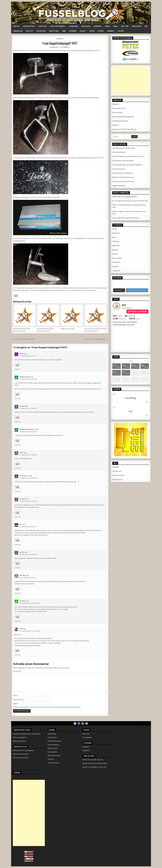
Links (146, 26)
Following (130, 316)
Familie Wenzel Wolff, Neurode (93, 760)
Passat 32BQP (117, 258)
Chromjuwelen (87, 737)
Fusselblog (131, 398)
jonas (22, 552)
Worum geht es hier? (119, 108)
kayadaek (86, 747)
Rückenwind (73, 31)
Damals (116, 26)
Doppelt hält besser (119, 186)
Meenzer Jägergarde (20, 737)
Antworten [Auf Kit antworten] (18, 545)
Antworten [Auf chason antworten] (18, 517)
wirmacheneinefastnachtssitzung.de (95, 763)
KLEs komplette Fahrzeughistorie (123, 117)
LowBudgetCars (18, 31)
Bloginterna (98, 26)
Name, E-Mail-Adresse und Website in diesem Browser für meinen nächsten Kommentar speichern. (48, 707)
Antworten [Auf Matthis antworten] (18, 593)
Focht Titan (125, 26)
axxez (22, 406)
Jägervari (115, 250)
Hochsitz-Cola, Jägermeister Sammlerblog (26, 734)
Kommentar (18, 671)
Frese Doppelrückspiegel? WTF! (60, 43)
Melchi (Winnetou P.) (27, 429)
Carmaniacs (111, 31)
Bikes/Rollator (86, 26)
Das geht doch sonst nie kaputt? (123, 161)
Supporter (116, 125)
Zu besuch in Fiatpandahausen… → (97, 339)
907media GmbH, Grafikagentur (23, 750)
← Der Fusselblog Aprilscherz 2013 (23, 339)
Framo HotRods (136, 26)
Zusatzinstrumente (119, 169)
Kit (21, 524)
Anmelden (116, 467)
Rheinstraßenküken (19, 741)
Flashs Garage (52, 748)
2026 (131, 361)
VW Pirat (92, 31)
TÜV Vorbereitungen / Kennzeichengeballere (127, 165)
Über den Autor (117, 113)
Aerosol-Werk (52, 737)
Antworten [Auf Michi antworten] (18, 369)
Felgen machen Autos (68, 329)
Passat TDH (29, 31)
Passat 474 (116, 262)
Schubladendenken (119, 152)
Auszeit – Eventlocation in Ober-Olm (94, 767)
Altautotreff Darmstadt (58, 26)
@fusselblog (127, 308)
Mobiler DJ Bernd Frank (20, 754)
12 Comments (66, 47)
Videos (118, 316)
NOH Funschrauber (54, 755)
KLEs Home (121, 31)
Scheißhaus (116, 271)
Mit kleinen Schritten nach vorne (123, 177)
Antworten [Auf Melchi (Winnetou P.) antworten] (18, 445)
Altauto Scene (43, 26)
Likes (134, 319)
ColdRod (107, 26)
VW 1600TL (83, 31)
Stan (21, 452)
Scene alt (60, 39)
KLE (21, 629)
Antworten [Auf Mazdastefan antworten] (18, 399)
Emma (114, 237)
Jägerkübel (116, 246)
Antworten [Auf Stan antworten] (18, 468)
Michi (22, 354)
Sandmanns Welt (53, 763)
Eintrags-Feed (117, 471)
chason (22, 499)
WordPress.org (117, 479)
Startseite (16, 26)
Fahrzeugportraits (29, 26)
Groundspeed (52, 752)
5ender (115, 229)
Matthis (23, 575)
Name (16, 695)
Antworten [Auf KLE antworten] (18, 655)
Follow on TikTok (139, 312)
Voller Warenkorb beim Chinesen (123, 181)
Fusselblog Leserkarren (120, 121)
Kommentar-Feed (118, 475)
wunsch (22, 601)
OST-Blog (51, 759)
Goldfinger (116, 241)
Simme (64, 31)
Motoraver (86, 734)
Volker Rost (86, 750)
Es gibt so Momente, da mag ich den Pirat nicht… (128, 156)
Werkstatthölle (54, 31)
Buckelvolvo (116, 233)
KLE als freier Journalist (20, 758)
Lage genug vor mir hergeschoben (124, 148)
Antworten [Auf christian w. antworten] (18, 491)
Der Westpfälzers (53, 745)
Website (16, 703)
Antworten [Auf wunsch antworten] (18, 621)
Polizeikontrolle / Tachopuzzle (122, 173)
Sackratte (116, 266)
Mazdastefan (25, 377)
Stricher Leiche (41, 31)
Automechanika (73, 26)
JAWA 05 (115, 254)
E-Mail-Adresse (19, 700)
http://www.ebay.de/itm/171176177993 (27, 645)
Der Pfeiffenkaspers (54, 741)
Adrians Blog (52, 734)
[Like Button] (16, 296)
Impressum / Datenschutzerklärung (124, 129)
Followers (120, 319)
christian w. (24, 476)
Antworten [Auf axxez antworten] (18, 422)
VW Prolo (101, 31)
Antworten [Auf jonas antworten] (18, 568)
